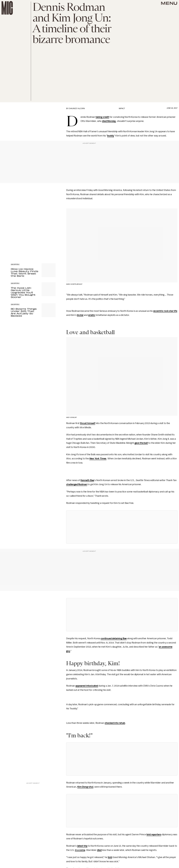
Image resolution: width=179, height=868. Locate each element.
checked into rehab (115, 723)
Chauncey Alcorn (77, 108)
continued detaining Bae (114, 638)
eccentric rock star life (165, 311)
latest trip (82, 846)
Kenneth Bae (87, 480)
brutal (80, 315)
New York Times (98, 459)
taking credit (102, 117)
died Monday (109, 121)
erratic (92, 315)
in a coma (80, 850)
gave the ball (141, 443)
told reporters (154, 834)
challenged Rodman (77, 484)
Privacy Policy (16, 244)
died (99, 850)
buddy (111, 136)
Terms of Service (47, 242)
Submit (49, 239)
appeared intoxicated (87, 686)
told (110, 857)
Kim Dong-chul (85, 787)
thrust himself (88, 423)
